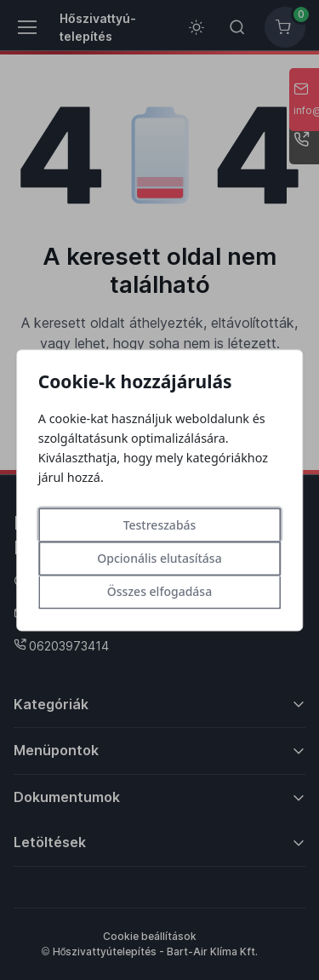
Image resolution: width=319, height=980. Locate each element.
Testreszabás (160, 525)
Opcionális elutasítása (159, 558)
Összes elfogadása (159, 591)
